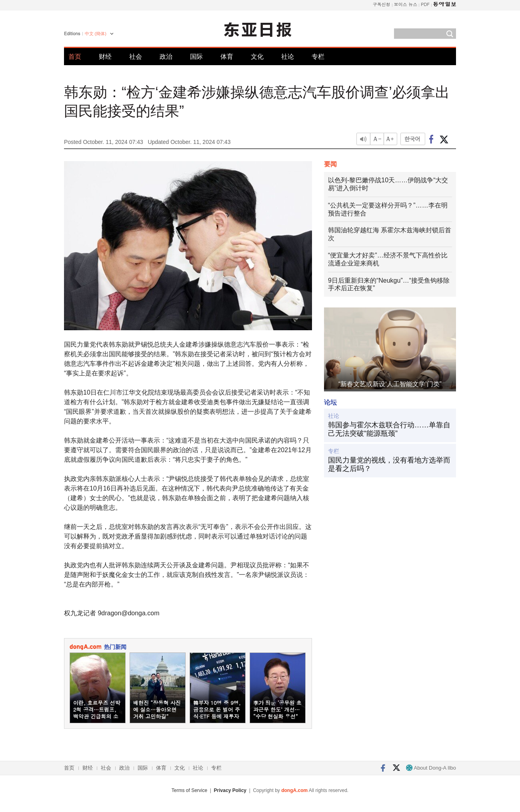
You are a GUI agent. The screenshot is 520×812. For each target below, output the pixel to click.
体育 (227, 57)
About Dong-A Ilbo (431, 768)
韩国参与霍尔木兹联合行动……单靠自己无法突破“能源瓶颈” (389, 429)
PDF (425, 4)
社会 (136, 57)
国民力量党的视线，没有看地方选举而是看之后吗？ (389, 465)
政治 (166, 57)
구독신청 (382, 4)
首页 (75, 57)
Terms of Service (189, 790)
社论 (288, 57)
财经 (105, 57)
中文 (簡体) (96, 34)
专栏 (318, 57)
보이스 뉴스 (406, 4)
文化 (257, 57)
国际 (196, 57)
